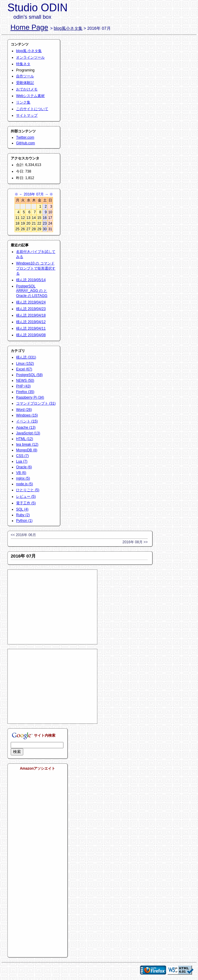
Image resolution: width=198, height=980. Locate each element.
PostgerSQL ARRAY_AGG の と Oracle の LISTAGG (32, 291)
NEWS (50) (25, 381)
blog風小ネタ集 (68, 28)
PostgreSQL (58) (29, 375)
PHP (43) (23, 386)
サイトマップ (27, 115)
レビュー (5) (26, 497)
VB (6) (21, 473)
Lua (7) (22, 461)
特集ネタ (23, 64)
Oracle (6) (24, 467)
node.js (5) (25, 484)
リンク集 (23, 102)
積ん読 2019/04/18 (31, 315)
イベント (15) (27, 421)
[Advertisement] (52, 607)
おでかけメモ (27, 89)
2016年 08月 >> (135, 542)
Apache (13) (26, 428)
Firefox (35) (25, 392)
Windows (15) (27, 415)
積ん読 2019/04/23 (31, 309)
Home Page (29, 27)
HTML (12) (25, 439)
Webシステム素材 (30, 96)
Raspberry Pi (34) (30, 397)
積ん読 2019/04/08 (31, 335)
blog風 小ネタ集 (29, 51)
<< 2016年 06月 (23, 535)
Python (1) (24, 521)
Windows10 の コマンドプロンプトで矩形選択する (36, 268)
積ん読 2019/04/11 (31, 328)
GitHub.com (25, 143)
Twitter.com (25, 137)
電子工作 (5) (26, 503)
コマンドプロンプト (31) (36, 403)
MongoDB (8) (27, 450)
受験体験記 (25, 83)
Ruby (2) (23, 515)
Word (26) (24, 410)
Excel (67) (24, 369)
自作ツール (25, 76)
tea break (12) (27, 444)
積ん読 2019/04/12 (31, 322)
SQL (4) (22, 509)
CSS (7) (22, 456)
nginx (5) (23, 478)
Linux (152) (25, 364)
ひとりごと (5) (28, 490)
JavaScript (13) (28, 433)
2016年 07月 (34, 194)
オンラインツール (30, 57)
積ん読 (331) (26, 357)
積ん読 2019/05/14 (31, 280)
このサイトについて (32, 109)
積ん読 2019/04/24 (31, 302)
